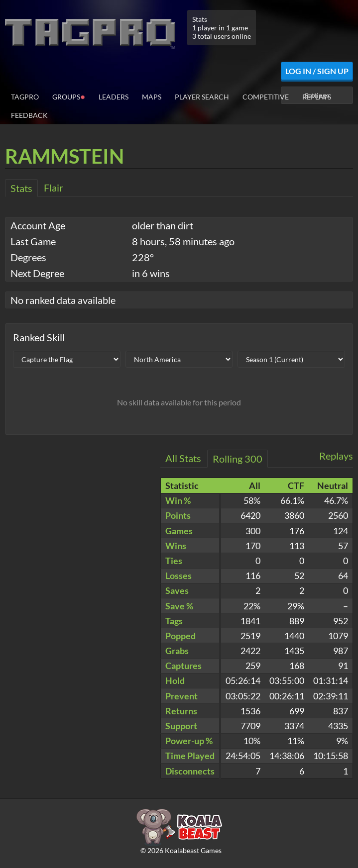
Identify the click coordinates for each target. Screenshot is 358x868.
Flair (54, 188)
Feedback (29, 115)
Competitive (266, 97)
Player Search (202, 97)
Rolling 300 (238, 459)
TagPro (25, 97)
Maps (152, 97)
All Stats (183, 458)
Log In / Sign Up (317, 71)
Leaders (114, 97)
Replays (317, 97)
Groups (69, 96)
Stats (21, 188)
